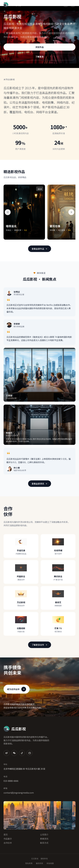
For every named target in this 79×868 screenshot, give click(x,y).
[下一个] (71, 212)
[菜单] (73, 5)
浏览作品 (39, 47)
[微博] (7, 753)
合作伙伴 (8, 843)
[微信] (14, 753)
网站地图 (50, 863)
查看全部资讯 (40, 484)
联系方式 (44, 843)
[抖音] (22, 753)
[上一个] (8, 212)
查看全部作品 (40, 249)
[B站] (30, 753)
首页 (6, 835)
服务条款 (39, 863)
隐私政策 (29, 863)
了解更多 (39, 57)
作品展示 (8, 839)
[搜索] (66, 5)
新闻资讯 (44, 839)
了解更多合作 (40, 645)
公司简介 (44, 835)
